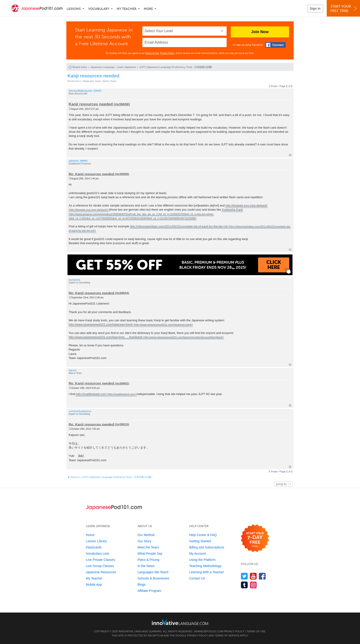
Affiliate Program (149, 591)
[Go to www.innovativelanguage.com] (180, 622)
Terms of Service (227, 636)
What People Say (150, 554)
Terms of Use (152, 53)
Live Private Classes (100, 560)
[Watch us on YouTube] (253, 576)
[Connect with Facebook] (276, 45)
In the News (146, 566)
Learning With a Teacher (207, 572)
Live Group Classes (100, 566)
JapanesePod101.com (208, 631)
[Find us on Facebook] (262, 576)
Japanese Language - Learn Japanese (113, 67)
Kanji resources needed (93, 76)
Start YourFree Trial (344, 9)
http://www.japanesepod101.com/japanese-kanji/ (101, 324)
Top (290, 155)
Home (90, 535)
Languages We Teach (153, 572)
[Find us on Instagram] (253, 585)
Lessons (74, 9)
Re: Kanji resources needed (91, 174)
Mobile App (94, 585)
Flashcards (94, 547)
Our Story (144, 541)
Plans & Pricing (148, 560)
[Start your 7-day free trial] (255, 538)
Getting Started (200, 541)
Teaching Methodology (205, 566)
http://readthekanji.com (91, 394)
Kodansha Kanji (232, 210)
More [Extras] (148, 9)
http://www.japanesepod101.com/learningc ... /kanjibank (105, 337)
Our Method (146, 535)
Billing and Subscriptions (207, 547)
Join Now (260, 32)
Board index (80, 67)
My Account (197, 554)
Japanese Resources (101, 572)
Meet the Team (148, 547)
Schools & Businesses (153, 578)
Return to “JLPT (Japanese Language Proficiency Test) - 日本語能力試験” (111, 477)
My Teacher (127, 9)
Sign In (315, 8)
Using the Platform (202, 560)
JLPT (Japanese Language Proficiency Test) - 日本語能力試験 (176, 67)
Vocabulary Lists (98, 554)
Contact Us (197, 578)
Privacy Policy (167, 53)
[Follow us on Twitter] (244, 576)
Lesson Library (96, 541)
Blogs (142, 585)
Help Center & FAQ (203, 535)
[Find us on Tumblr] (244, 585)
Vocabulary (99, 9)
